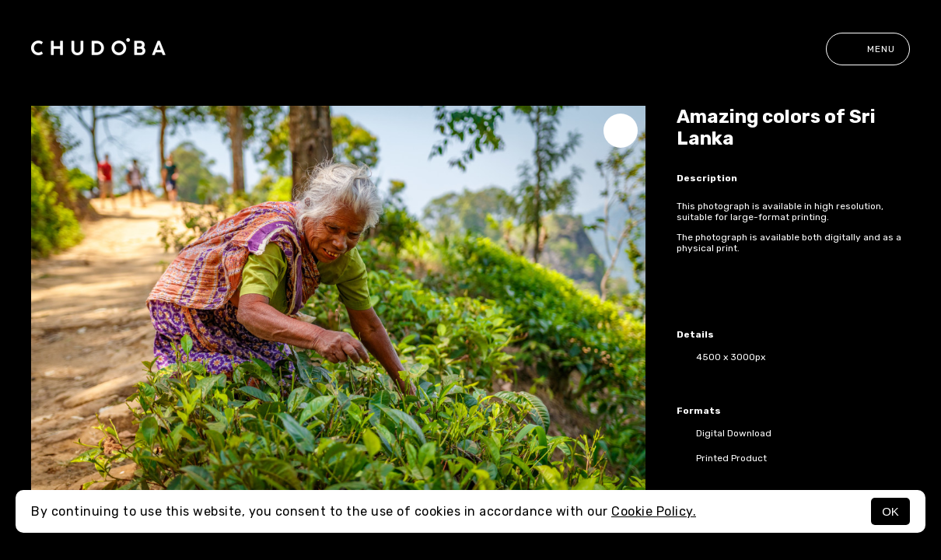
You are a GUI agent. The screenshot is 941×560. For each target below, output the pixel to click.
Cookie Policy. (654, 511)
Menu (868, 49)
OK (890, 511)
